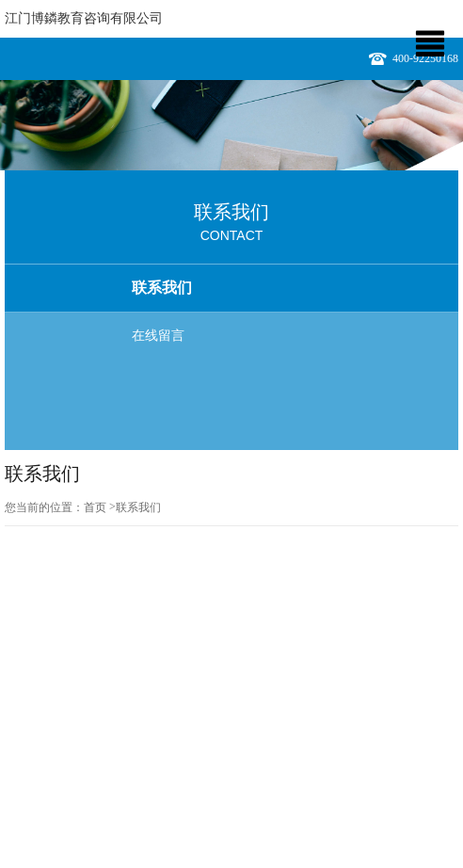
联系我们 (162, 288)
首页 (95, 507)
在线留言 (158, 336)
